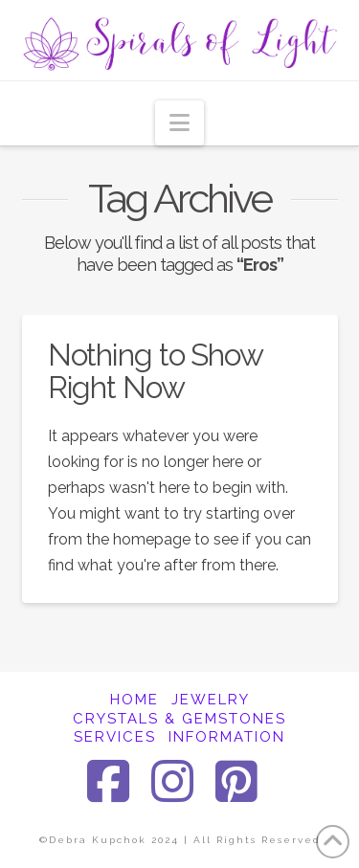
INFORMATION (227, 737)
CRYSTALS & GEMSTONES (179, 719)
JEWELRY (211, 700)
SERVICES (115, 737)
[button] (179, 123)
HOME (135, 700)
